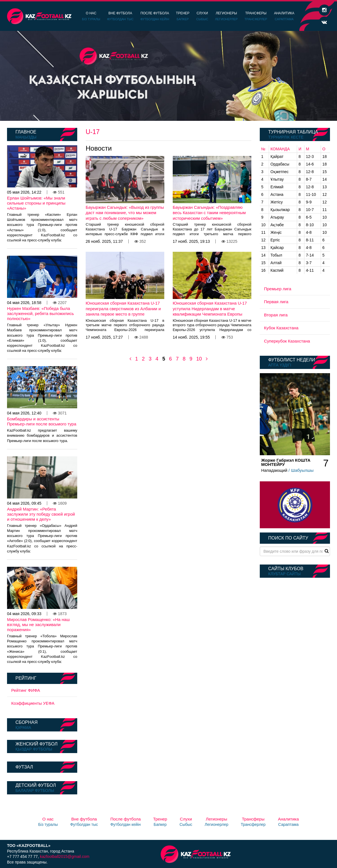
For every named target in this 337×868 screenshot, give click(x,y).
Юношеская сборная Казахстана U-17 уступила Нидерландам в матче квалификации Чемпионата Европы (210, 309)
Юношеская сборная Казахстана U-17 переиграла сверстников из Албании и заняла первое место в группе (123, 309)
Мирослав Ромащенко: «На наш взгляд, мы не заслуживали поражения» (38, 625)
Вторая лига (276, 315)
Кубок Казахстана (281, 328)
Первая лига (276, 302)
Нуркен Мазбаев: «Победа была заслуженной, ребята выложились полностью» (40, 313)
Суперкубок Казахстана (287, 341)
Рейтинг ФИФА (26, 690)
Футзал (24, 767)
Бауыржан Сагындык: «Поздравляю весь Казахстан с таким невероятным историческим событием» (209, 213)
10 (199, 359)
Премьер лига (278, 289)
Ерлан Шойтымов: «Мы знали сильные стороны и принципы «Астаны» (36, 203)
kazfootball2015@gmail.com (65, 856)
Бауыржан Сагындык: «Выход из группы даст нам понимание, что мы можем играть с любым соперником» (125, 213)
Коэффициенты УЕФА (33, 703)
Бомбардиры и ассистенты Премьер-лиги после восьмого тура (42, 421)
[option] (168, 76)
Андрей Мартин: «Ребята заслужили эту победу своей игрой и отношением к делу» (41, 514)
